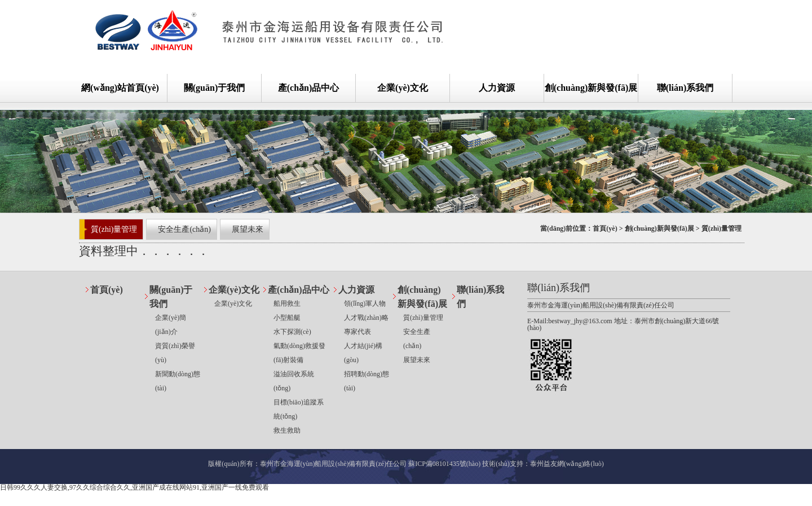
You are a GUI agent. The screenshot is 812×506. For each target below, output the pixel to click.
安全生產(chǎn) (184, 229)
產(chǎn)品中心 (309, 88)
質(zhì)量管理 (114, 229)
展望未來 (248, 229)
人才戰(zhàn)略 (366, 318)
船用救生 (287, 303)
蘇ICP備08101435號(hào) (444, 464)
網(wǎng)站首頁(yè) (120, 88)
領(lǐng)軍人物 (365, 303)
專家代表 (358, 332)
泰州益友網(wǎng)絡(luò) (567, 464)
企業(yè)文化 (403, 88)
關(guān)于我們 (214, 88)
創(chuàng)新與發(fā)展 (591, 88)
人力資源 (497, 88)
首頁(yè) (605, 228)
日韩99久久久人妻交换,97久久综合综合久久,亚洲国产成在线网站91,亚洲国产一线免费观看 (134, 487)
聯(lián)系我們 (685, 88)
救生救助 (287, 430)
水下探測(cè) (292, 332)
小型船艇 (287, 318)
